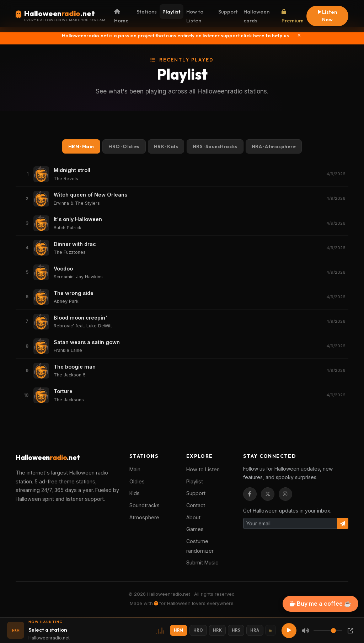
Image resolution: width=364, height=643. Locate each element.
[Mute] (305, 631)
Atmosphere (144, 517)
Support (228, 12)
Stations (147, 12)
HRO (124, 146)
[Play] (289, 631)
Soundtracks (144, 505)
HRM (81, 146)
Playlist (172, 12)
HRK (166, 146)
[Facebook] (250, 494)
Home (121, 17)
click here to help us (265, 36)
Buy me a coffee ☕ (320, 604)
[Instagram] (285, 494)
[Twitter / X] (268, 494)
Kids (135, 493)
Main (135, 469)
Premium (293, 17)
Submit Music (202, 562)
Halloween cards (256, 16)
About (193, 517)
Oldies (137, 481)
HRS (215, 146)
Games (195, 529)
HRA (274, 146)
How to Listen (195, 16)
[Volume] (328, 631)
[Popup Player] (350, 631)
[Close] (299, 36)
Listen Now (328, 16)
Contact (196, 505)
